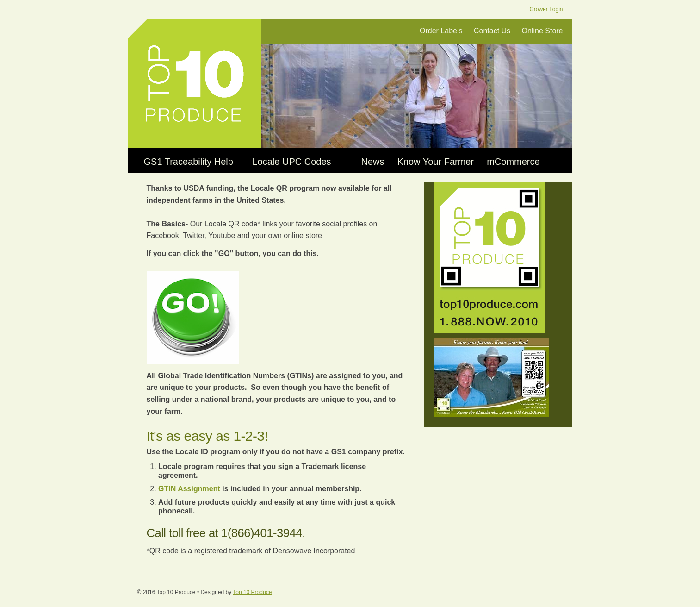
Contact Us (492, 31)
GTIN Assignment (189, 489)
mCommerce (513, 162)
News (373, 162)
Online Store (542, 31)
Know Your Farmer (436, 162)
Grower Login (546, 9)
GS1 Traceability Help (189, 162)
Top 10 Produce (195, 83)
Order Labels (441, 31)
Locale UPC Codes (292, 162)
